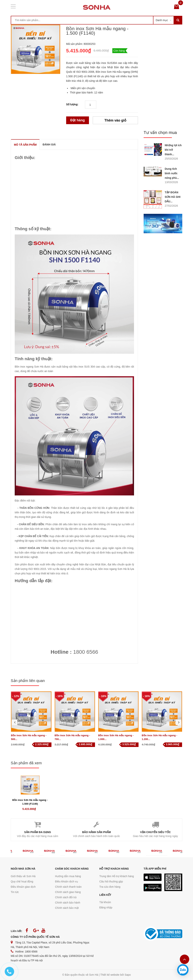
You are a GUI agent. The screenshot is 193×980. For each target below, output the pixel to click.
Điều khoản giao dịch (23, 887)
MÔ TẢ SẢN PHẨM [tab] (25, 145)
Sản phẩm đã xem (26, 763)
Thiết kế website (110, 975)
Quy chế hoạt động (22, 881)
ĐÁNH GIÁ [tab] (49, 144)
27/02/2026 (171, 206)
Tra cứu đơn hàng (110, 887)
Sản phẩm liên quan (28, 681)
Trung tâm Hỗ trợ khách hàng (117, 876)
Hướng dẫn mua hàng (68, 876)
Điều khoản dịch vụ (67, 881)
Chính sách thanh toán (68, 887)
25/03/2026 (171, 159)
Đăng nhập (106, 907)
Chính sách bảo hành (68, 903)
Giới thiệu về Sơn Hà (23, 876)
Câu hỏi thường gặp (111, 881)
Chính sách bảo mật (67, 908)
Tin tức (15, 892)
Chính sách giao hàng (68, 892)
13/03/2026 (171, 182)
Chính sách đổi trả (66, 897)
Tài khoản (105, 902)
